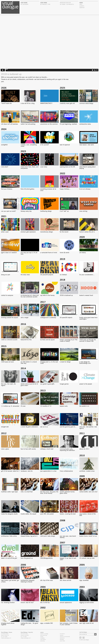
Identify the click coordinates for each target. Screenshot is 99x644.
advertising (42, 641)
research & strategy (44, 634)
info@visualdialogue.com (6, 638)
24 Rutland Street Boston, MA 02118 (5, 635)
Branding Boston (65, 3)
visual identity (43, 639)
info (81, 4)
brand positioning (44, 635)
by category (25, 4)
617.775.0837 (24, 637)
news (81, 3)
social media (62, 641)
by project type (45, 4)
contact (82, 8)
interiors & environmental (65, 637)
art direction (62, 634)
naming (42, 637)
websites (62, 635)
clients (82, 6)
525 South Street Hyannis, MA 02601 (25, 635)
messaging (42, 638)
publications (62, 638)
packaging (62, 639)
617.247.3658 (4, 637)
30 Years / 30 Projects (67, 4)
